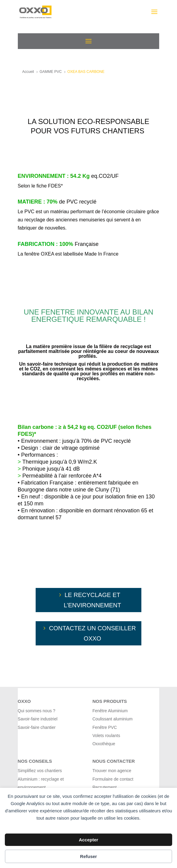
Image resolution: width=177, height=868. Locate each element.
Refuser (88, 856)
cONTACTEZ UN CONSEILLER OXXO (92, 633)
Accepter (88, 840)
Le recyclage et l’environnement (92, 600)
